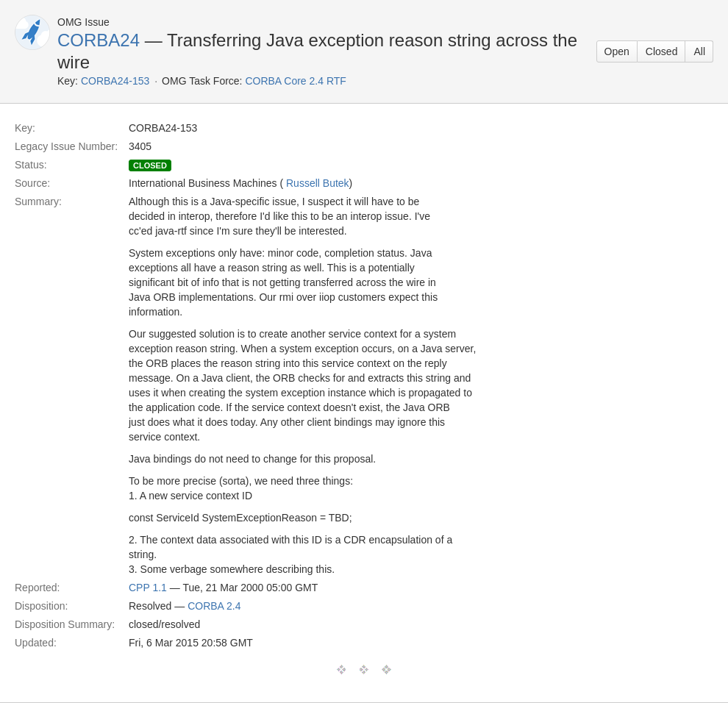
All (699, 51)
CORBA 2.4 (214, 606)
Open (617, 51)
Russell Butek (318, 183)
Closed (662, 51)
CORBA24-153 (115, 81)
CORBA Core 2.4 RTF (295, 81)
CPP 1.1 (148, 588)
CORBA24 (99, 40)
